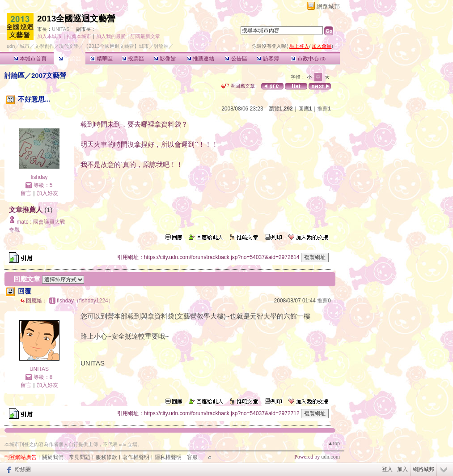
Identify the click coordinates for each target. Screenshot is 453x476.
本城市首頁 (30, 59)
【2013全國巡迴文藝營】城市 (116, 46)
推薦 (324, 109)
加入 (402, 469)
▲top (334, 443)
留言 (26, 193)
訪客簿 (268, 59)
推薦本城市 (79, 36)
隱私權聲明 (168, 457)
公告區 (236, 59)
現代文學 (69, 46)
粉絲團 (23, 469)
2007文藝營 (49, 75)
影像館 (165, 59)
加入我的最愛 (111, 36)
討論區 (70, 59)
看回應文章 (238, 86)
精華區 (101, 59)
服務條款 (106, 457)
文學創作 (44, 46)
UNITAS (61, 29)
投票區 (133, 59)
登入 (387, 469)
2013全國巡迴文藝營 (76, 19)
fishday (39, 177)
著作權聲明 (136, 457)
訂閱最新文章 (145, 36)
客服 (192, 457)
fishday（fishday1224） (85, 301)
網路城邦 (328, 6)
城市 (25, 46)
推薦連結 (201, 59)
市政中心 (308, 59)
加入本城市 (49, 36)
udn (11, 46)
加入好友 (47, 193)
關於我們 (53, 457)
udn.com (330, 457)
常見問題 (80, 457)
